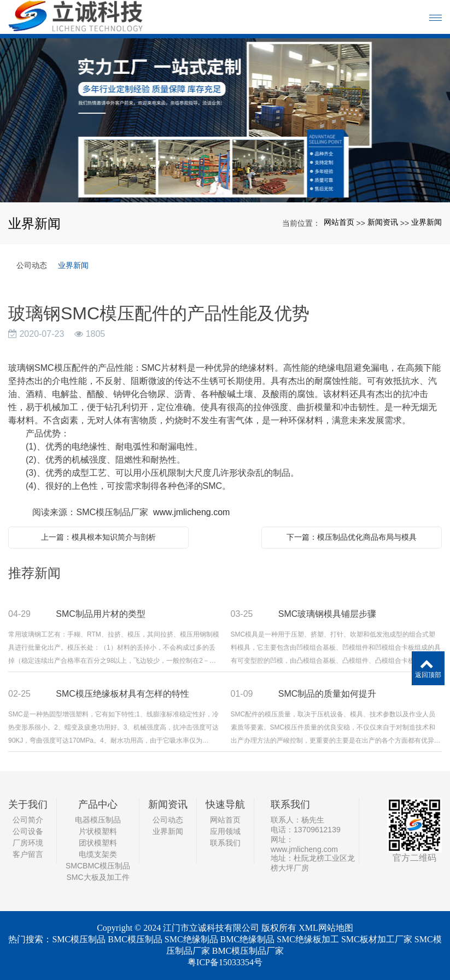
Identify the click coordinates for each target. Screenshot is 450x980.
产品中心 (98, 804)
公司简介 (28, 820)
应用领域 (225, 831)
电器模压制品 (98, 820)
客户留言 (28, 854)
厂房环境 (28, 843)
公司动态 (32, 265)
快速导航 (225, 804)
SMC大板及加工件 (98, 877)
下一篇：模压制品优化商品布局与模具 (352, 537)
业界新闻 (426, 222)
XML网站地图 (326, 928)
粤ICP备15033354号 (225, 962)
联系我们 (225, 843)
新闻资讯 (383, 222)
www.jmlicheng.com (191, 512)
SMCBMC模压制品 (98, 866)
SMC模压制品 (79, 939)
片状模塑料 (98, 831)
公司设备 (28, 831)
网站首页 (339, 222)
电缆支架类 (98, 854)
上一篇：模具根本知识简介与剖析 (98, 537)
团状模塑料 (98, 843)
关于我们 (28, 804)
